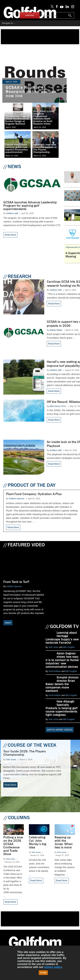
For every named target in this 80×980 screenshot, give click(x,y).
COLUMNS (17, 818)
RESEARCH (17, 276)
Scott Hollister (55, 671)
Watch (8, 623)
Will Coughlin (69, 647)
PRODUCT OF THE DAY (29, 485)
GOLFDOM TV (62, 626)
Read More (10, 235)
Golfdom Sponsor (17, 499)
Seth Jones (53, 647)
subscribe (30, 15)
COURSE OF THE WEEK (30, 745)
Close (43, 973)
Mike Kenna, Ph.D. (58, 406)
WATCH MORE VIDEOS (60, 730)
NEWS (12, 166)
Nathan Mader (56, 330)
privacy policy (53, 967)
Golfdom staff (12, 213)
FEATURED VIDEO (24, 545)
